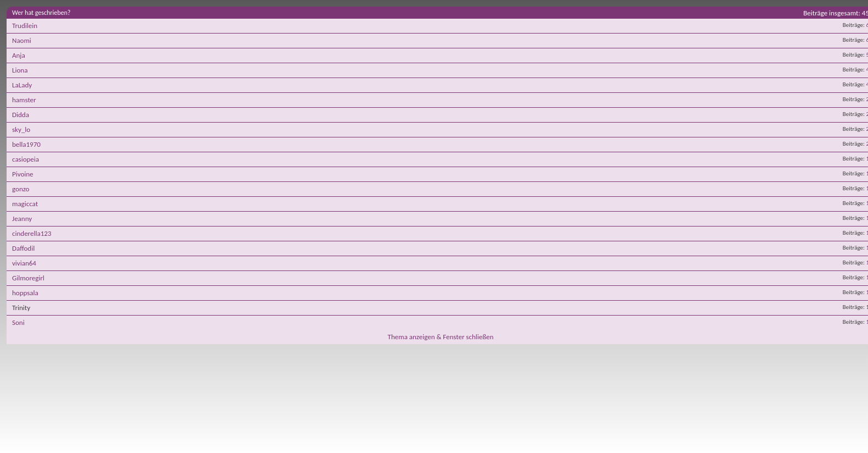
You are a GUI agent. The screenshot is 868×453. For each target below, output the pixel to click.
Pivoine (23, 174)
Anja (19, 55)
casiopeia (26, 159)
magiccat (25, 204)
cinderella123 (32, 233)
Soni (18, 322)
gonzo (21, 189)
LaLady (22, 85)
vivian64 (24, 263)
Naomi (22, 40)
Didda (21, 115)
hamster (24, 100)
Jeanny (22, 219)
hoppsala (25, 293)
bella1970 (26, 144)
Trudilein (25, 26)
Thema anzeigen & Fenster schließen (441, 337)
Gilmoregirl (28, 278)
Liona (20, 70)
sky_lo (21, 129)
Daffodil (23, 248)
